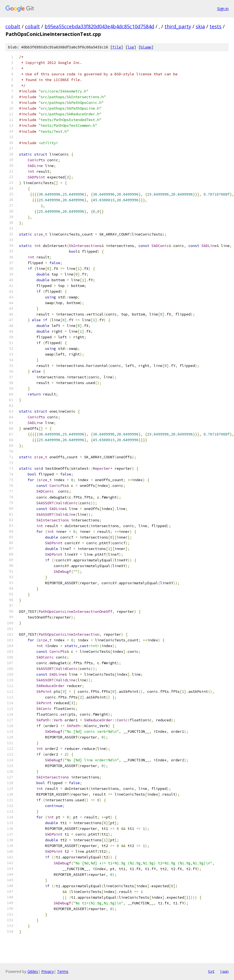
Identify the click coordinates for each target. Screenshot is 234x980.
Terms (63, 971)
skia (200, 26)
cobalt (13, 26)
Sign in (223, 9)
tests (216, 26)
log (131, 47)
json (224, 971)
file (117, 47)
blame (146, 47)
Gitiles (33, 971)
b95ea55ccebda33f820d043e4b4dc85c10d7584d (99, 26)
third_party (178, 26)
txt (211, 971)
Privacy (48, 971)
